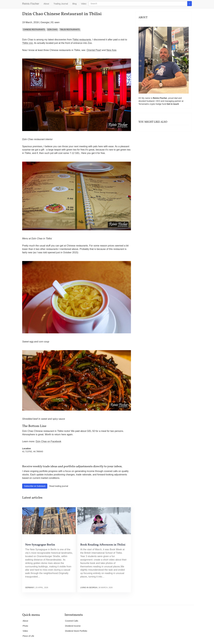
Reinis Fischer (31, 4)
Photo (25, 626)
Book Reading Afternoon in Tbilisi (103, 545)
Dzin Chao (52, 30)
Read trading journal (59, 486)
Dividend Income (73, 626)
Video (84, 4)
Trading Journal (61, 4)
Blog (74, 4)
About (46, 4)
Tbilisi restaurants (82, 40)
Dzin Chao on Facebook (49, 441)
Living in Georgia (89, 588)
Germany (30, 588)
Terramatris (144, 104)
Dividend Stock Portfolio (76, 631)
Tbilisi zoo (27, 43)
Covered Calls (72, 621)
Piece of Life (28, 636)
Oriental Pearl (94, 50)
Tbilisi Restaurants (70, 30)
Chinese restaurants (34, 30)
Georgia (45, 22)
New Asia (111, 50)
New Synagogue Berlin (40, 545)
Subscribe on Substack (35, 486)
